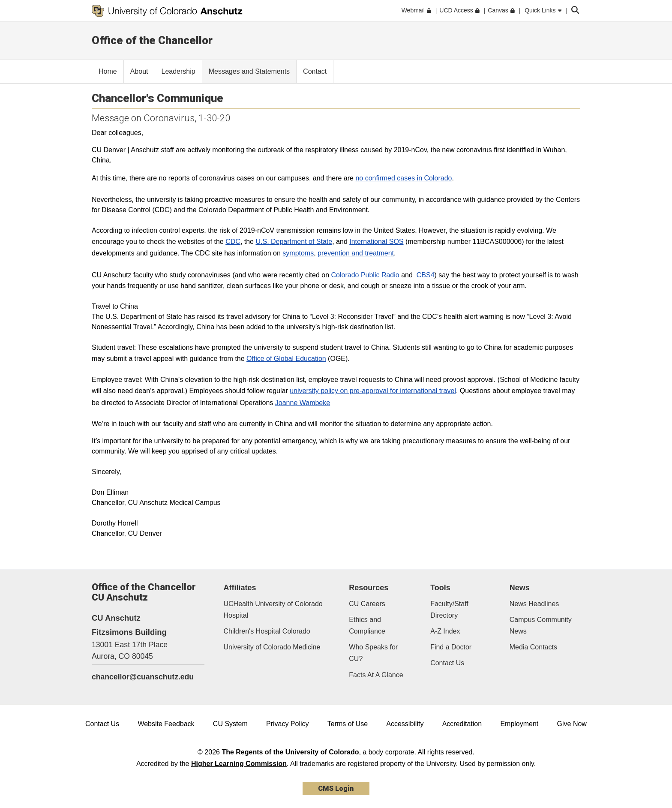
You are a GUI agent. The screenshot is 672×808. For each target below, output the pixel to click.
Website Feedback (166, 724)
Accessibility (405, 724)
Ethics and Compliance (367, 625)
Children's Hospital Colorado (267, 631)
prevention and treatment (356, 253)
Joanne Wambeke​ (303, 403)
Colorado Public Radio (365, 275)
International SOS (376, 242)
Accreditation (462, 724)
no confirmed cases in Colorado (403, 178)
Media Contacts (533, 647)
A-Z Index (445, 631)
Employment (519, 724)
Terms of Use (348, 724)
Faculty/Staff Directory (449, 610)
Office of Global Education (286, 359)
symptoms (298, 253)
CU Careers (367, 604)
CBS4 (426, 275)
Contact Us (447, 663)
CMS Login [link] (336, 788)
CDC (233, 242)
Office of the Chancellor (152, 40)
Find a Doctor (451, 647)
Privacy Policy (288, 724)
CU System (230, 724)
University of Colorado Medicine (272, 647)
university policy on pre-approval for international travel (373, 391)
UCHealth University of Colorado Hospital (273, 610)
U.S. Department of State (294, 242)
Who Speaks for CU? (373, 653)
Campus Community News (541, 625)
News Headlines (534, 604)
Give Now (572, 724)
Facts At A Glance (376, 675)
